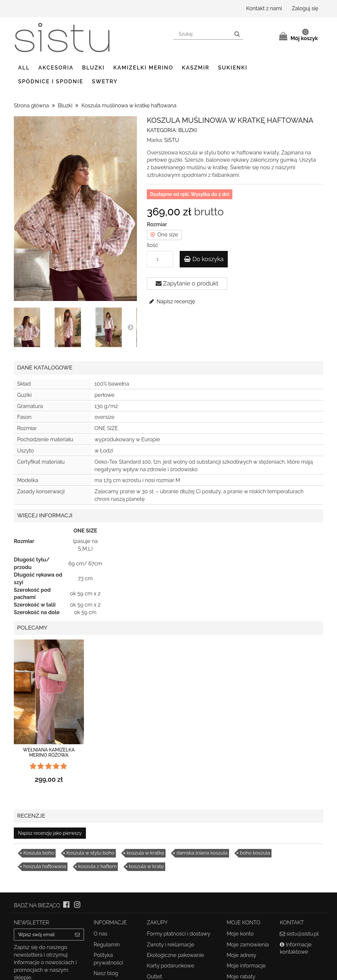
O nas (101, 934)
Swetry (105, 82)
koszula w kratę (146, 866)
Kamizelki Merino (143, 68)
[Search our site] (203, 34)
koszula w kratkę (145, 853)
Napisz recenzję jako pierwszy (50, 833)
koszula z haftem (98, 866)
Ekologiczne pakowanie (175, 955)
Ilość (152, 245)
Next (130, 327)
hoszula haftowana (45, 866)
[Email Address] (43, 935)
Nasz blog (106, 973)
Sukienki (233, 68)
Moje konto (240, 934)
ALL (24, 68)
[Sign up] (78, 935)
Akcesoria (56, 68)
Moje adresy (242, 955)
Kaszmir (196, 68)
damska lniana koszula (202, 853)
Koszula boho (39, 853)
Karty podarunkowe (170, 966)
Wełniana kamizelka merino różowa (49, 752)
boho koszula (255, 853)
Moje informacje (246, 966)
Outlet (154, 977)
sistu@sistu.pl (302, 934)
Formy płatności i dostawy (179, 934)
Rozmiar (157, 224)
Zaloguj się (305, 8)
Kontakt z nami (264, 8)
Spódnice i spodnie (51, 82)
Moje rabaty (241, 977)
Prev (20, 327)
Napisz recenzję (172, 301)
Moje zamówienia (248, 945)
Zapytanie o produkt (187, 283)
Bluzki (93, 68)
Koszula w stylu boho (91, 853)
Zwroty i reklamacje (170, 945)
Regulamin (107, 945)
